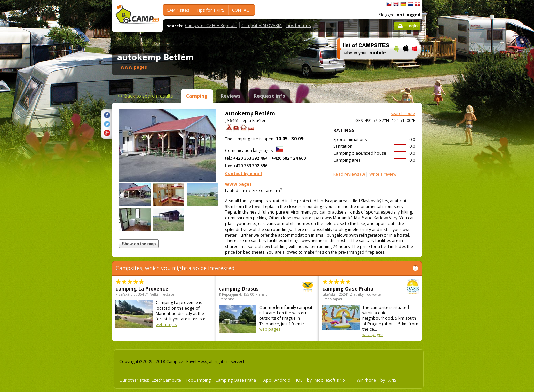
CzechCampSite (166, 380)
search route (403, 114)
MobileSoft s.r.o (330, 380)
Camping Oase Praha (236, 380)
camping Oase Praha (352, 289)
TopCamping (198, 380)
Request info (270, 96)
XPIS (392, 380)
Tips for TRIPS (211, 10)
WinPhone (366, 380)
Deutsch (403, 4)
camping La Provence (142, 289)
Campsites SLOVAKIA (262, 25)
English (396, 4)
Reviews (231, 96)
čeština (389, 4)
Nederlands (410, 4)
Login (412, 26)
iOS (299, 380)
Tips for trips (298, 25)
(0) (349, 174)
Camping (197, 96)
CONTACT (242, 10)
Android (282, 380)
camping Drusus (248, 289)
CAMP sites (178, 10)
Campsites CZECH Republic (211, 25)
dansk (418, 4)
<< (145, 96)
